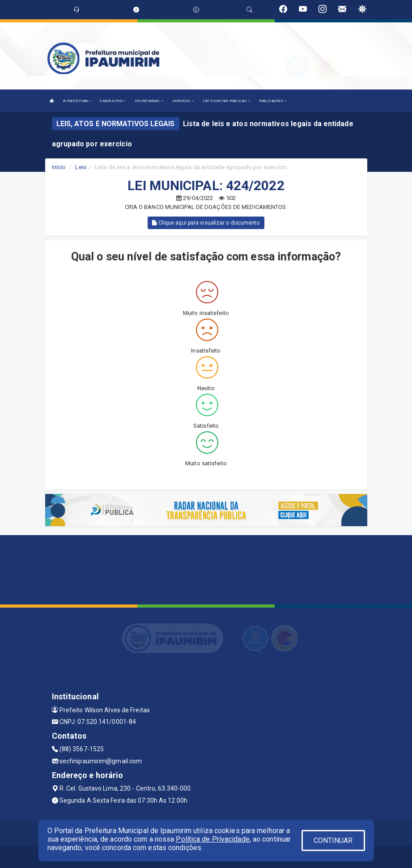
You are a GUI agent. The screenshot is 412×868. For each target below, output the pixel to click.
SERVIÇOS (183, 101)
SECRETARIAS (149, 101)
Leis (81, 167)
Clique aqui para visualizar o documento (206, 223)
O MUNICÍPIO (113, 101)
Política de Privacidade (212, 839)
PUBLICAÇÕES (273, 101)
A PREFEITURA (77, 101)
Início (59, 167)
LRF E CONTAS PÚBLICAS (226, 101)
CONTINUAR (333, 840)
